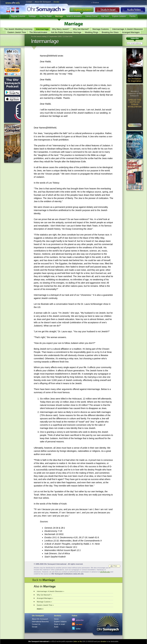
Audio (133, 11)
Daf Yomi (105, 16)
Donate (56, 2)
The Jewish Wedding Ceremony (18, 29)
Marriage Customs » (44, 602)
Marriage (59, 16)
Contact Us (36, 624)
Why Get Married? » (44, 595)
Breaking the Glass (110, 32)
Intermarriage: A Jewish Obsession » (51, 591)
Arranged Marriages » (45, 598)
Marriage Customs (101, 29)
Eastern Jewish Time (17, 32)
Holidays (32, 16)
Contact (29, 2)
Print (115, 566)
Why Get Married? (81, 29)
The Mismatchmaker (38, 32)
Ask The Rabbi (46, 16)
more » (40, 609)
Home (56, 619)
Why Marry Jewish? (61, 29)
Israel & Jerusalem (74, 16)
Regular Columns (18, 16)
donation (103, 641)
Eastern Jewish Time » (45, 605)
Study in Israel (107, 11)
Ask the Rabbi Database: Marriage (66, 32)
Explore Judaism (82, 11)
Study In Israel (59, 624)
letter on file (78, 641)
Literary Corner (92, 16)
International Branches (13, 10)
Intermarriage (42, 29)
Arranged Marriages (131, 32)
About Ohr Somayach (43, 2)
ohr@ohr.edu (105, 572)
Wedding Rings (92, 32)
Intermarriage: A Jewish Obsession (128, 29)
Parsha (132, 16)
